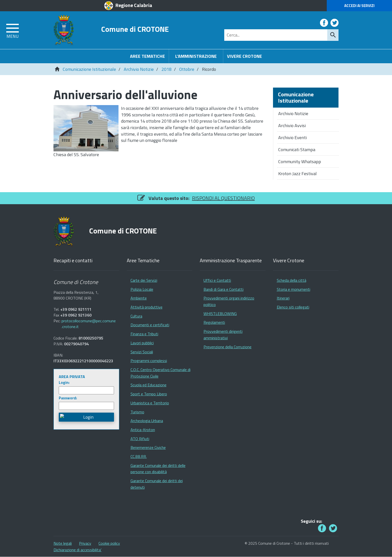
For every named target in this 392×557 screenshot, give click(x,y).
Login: (64, 382)
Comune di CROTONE (135, 29)
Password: (68, 398)
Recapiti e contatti (73, 261)
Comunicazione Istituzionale (89, 69)
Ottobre (187, 69)
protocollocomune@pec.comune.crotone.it (89, 324)
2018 (166, 69)
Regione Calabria (134, 5)
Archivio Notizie (139, 69)
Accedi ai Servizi (359, 6)
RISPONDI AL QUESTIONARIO (223, 198)
